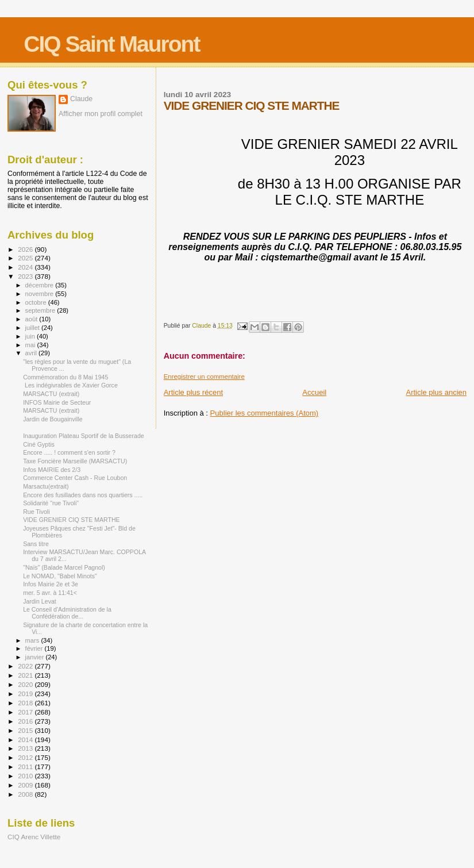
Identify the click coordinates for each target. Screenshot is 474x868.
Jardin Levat (40, 601)
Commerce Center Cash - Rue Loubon (75, 478)
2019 (26, 694)
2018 (26, 703)
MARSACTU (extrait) (51, 394)
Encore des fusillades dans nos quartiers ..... (83, 495)
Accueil (314, 392)
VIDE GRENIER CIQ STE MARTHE (72, 520)
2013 (26, 748)
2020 (26, 684)
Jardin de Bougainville (53, 419)
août (32, 319)
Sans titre (36, 544)
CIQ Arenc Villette (34, 837)
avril (32, 353)
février (35, 648)
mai (31, 345)
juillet (33, 328)
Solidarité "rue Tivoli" (51, 503)
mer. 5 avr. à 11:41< (50, 593)
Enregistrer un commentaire (204, 377)
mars (33, 640)
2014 (26, 740)
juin (31, 336)
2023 (26, 276)
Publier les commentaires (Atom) (265, 413)
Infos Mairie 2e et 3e (51, 584)
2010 (26, 776)
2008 (26, 794)
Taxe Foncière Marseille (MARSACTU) (75, 461)
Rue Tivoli (36, 512)
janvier (36, 657)
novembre (41, 294)
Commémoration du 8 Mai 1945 (65, 377)
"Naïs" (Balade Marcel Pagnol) (64, 567)
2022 (26, 666)
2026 (26, 249)
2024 (26, 267)
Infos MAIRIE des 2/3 (52, 470)
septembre (41, 310)
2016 (26, 721)
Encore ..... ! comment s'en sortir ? (69, 452)
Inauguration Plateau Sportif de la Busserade (84, 436)
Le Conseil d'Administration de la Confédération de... (67, 613)
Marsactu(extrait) (46, 486)
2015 (26, 730)
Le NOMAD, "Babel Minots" (60, 576)
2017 (26, 712)
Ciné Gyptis (39, 444)
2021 (26, 675)
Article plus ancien (437, 392)
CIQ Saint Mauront (111, 44)
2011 (26, 767)
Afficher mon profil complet (101, 114)
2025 (26, 258)
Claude (81, 99)
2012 (26, 757)
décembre (41, 285)
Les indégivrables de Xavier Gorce (70, 385)
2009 (26, 785)
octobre (37, 302)
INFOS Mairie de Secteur (57, 402)
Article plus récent (193, 392)
